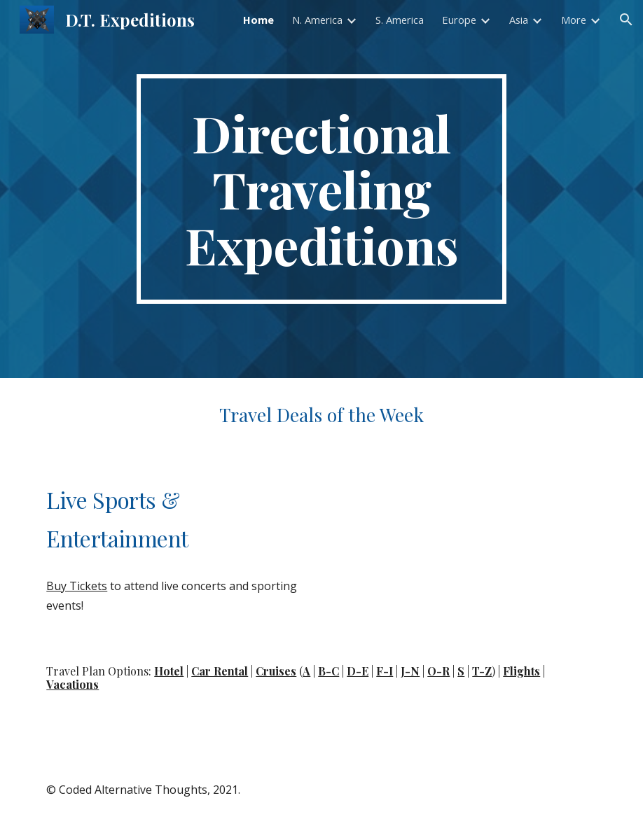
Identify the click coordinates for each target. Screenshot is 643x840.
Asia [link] (519, 20)
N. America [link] (317, 20)
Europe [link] (459, 20)
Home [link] (258, 20)
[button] (626, 20)
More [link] (574, 20)
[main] (321, 189)
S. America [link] (400, 20)
